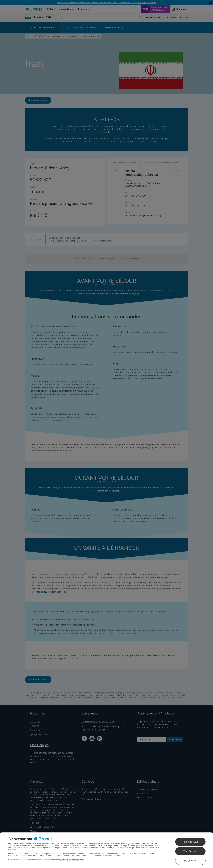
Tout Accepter (190, 842)
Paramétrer (190, 861)
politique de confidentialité (72, 860)
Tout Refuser (190, 851)
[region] (106, 850)
